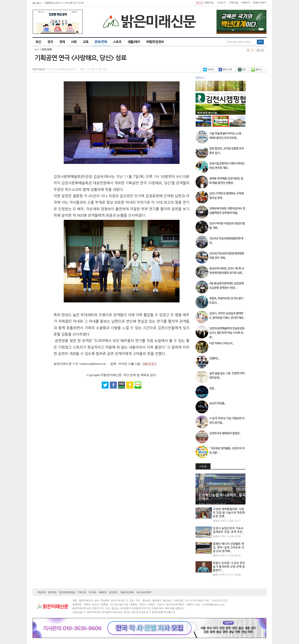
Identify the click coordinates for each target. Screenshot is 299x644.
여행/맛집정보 (155, 42)
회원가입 (209, 3)
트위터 (209, 70)
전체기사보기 (260, 3)
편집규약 (42, 592)
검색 (260, 42)
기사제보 (92, 592)
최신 (38, 42)
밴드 (242, 70)
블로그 (257, 70)
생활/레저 (134, 42)
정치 (50, 42)
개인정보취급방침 (67, 592)
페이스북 (225, 70)
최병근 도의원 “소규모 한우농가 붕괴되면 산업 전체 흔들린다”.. (229, 567)
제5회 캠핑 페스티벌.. (208, 113)
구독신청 (233, 3)
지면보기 (245, 3)
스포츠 (117, 42)
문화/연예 (101, 42)
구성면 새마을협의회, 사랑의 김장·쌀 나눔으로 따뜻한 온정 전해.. (229, 513)
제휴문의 (103, 592)
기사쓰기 (221, 3)
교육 (85, 42)
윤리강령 (52, 592)
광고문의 (113, 592)
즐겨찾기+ (38, 3)
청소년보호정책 (144, 592)
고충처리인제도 (127, 592)
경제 (62, 42)
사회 (74, 42)
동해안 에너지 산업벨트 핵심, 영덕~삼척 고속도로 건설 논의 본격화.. (229, 547)
